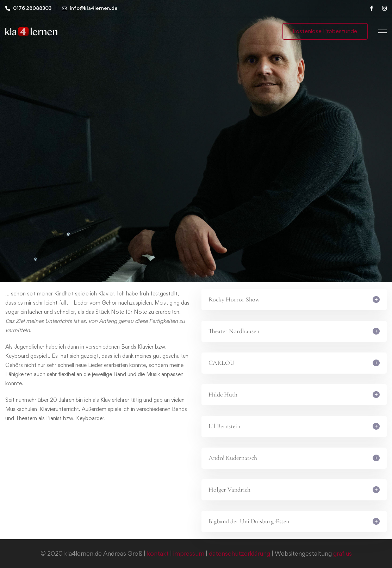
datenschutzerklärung (239, 553)
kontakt (158, 553)
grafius (343, 553)
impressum (189, 553)
